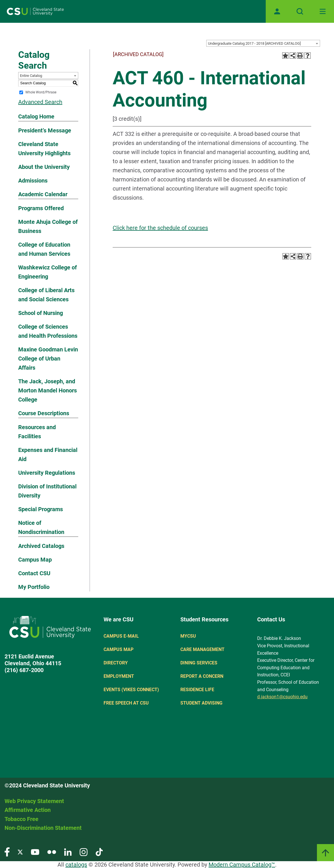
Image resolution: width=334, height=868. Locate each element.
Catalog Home (36, 116)
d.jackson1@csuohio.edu (282, 697)
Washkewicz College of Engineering (48, 272)
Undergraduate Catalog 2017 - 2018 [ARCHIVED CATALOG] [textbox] (254, 43)
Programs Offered (41, 208)
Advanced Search (40, 102)
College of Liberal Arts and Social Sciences (46, 295)
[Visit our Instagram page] (84, 852)
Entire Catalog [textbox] (31, 76)
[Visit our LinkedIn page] (68, 852)
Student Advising (201, 703)
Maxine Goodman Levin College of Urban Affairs (48, 359)
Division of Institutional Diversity (47, 491)
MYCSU (188, 636)
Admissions (33, 181)
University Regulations (47, 473)
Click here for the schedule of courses (160, 228)
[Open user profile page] (277, 11)
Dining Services (199, 663)
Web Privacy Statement (34, 801)
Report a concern (202, 676)
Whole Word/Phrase (41, 92)
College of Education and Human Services (44, 249)
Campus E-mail (121, 636)
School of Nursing (41, 313)
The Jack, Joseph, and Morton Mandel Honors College (48, 390)
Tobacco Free (21, 819)
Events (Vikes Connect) (131, 690)
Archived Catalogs (41, 546)
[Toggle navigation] (323, 11)
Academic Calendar (43, 194)
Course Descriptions (44, 413)
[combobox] (263, 43)
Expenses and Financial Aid (48, 455)
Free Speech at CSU (126, 703)
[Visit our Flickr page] (52, 852)
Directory (116, 663)
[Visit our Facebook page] (7, 852)
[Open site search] (300, 11)
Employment (119, 676)
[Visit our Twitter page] (20, 852)
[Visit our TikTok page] (99, 852)
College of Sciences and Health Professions (48, 331)
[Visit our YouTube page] (35, 852)
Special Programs (41, 509)
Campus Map (35, 560)
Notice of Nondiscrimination (41, 527)
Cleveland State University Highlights (44, 149)
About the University (44, 167)
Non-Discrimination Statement (43, 828)
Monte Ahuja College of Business (48, 226)
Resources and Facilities (37, 432)
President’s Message (45, 130)
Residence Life (197, 690)
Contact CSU (34, 573)
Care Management (202, 649)
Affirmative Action (28, 810)
